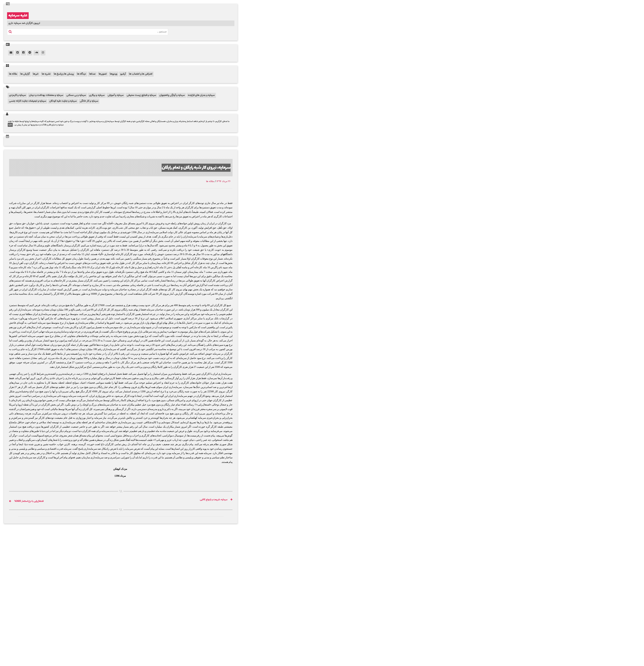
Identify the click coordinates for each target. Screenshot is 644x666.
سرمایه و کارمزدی (17, 95)
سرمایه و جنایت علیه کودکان (63, 101)
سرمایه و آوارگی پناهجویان (172, 95)
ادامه (10, 125)
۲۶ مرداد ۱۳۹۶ (223, 181)
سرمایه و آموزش (116, 95)
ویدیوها (113, 74)
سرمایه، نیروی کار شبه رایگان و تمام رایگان (188, 167)
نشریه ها (46, 74)
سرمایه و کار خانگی (89, 101)
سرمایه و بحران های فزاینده (201, 95)
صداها (92, 74)
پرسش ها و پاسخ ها (64, 74)
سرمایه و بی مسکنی (76, 95)
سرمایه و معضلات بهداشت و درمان (46, 95)
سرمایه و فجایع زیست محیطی (141, 95)
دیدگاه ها (81, 74)
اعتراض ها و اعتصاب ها (141, 74)
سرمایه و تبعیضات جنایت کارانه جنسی (28, 101)
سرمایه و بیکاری (97, 95)
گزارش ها (25, 74)
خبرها (36, 74)
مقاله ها (13, 74)
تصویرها (103, 74)
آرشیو (123, 74)
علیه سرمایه (18, 16)
